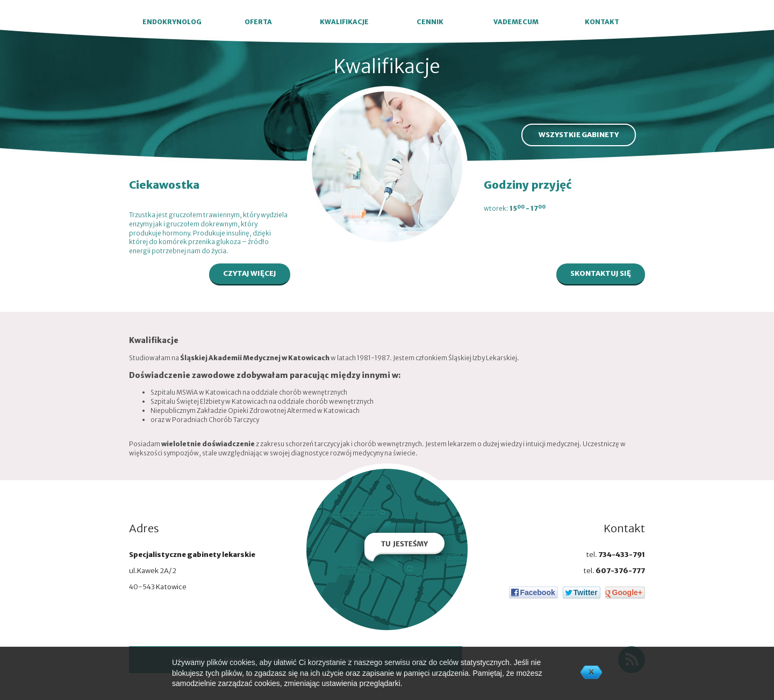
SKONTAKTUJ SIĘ (601, 273)
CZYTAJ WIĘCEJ (250, 273)
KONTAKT (602, 22)
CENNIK (430, 22)
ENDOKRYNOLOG (172, 22)
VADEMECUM (516, 22)
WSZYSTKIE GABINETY (579, 135)
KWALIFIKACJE (344, 22)
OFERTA (258, 22)
